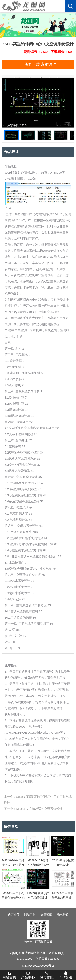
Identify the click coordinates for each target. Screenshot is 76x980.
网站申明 (30, 914)
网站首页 (9, 975)
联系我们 (63, 914)
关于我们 (13, 914)
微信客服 (47, 975)
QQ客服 (66, 975)
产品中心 (28, 975)
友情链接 (46, 914)
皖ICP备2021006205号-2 (38, 966)
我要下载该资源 (38, 64)
